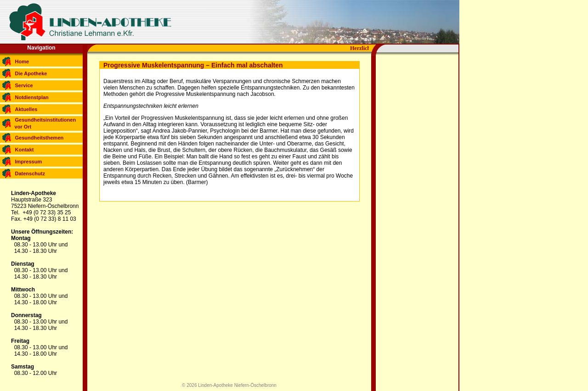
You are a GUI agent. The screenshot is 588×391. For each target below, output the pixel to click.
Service (24, 85)
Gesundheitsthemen (40, 138)
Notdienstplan (32, 97)
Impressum (29, 162)
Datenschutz (30, 173)
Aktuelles (26, 109)
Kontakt (25, 150)
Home (22, 61)
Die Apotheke (31, 73)
